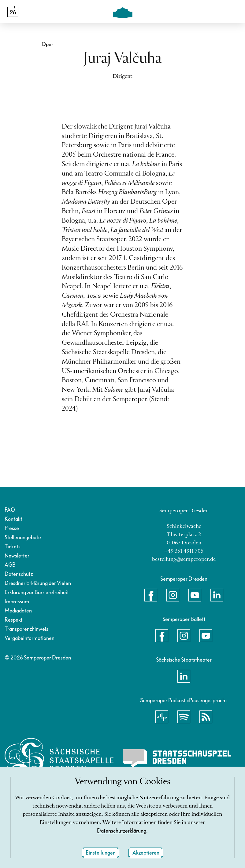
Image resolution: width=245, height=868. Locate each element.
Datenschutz (19, 574)
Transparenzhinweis (26, 629)
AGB (10, 565)
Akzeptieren (146, 853)
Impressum (17, 602)
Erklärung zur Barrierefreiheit (37, 592)
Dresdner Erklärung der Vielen (38, 583)
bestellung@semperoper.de (184, 559)
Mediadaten (18, 611)
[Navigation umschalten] (233, 12)
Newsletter (17, 556)
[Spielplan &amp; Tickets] (13, 12)
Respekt (14, 620)
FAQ (10, 510)
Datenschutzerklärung (122, 831)
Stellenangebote (23, 538)
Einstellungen (101, 853)
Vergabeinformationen (30, 638)
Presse (12, 528)
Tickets (13, 547)
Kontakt (13, 519)
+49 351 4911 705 (184, 551)
